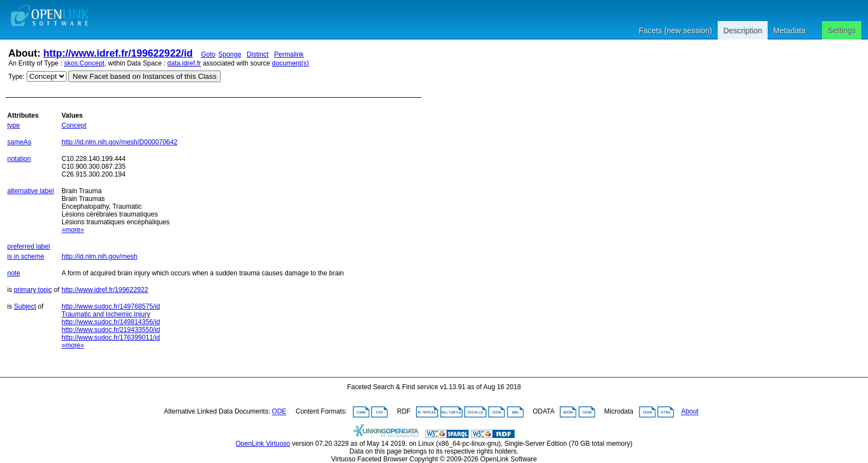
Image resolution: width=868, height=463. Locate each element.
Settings (842, 31)
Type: (16, 77)
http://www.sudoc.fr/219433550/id (111, 330)
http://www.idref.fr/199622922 (105, 290)
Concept (74, 125)
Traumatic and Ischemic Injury (106, 314)
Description (743, 31)
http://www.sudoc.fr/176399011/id (111, 338)
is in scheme (26, 256)
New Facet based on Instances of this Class (144, 76)
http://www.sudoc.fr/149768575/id (111, 306)
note (14, 273)
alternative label (31, 191)
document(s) (290, 63)
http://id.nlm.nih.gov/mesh (100, 256)
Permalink (289, 54)
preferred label (29, 246)
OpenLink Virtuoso (263, 444)
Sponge (229, 54)
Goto (208, 54)
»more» (73, 230)
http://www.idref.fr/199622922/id (118, 53)
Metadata (789, 31)
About (690, 412)
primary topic (33, 290)
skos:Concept (85, 63)
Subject (25, 306)
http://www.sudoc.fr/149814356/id (111, 322)
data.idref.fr (184, 63)
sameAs (19, 142)
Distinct (258, 54)
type (14, 125)
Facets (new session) (676, 31)
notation (19, 159)
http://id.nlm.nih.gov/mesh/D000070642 (120, 142)
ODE (279, 412)
